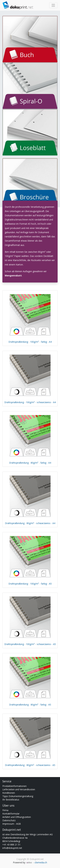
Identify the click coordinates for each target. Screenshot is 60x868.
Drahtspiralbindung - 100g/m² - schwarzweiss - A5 (30, 644)
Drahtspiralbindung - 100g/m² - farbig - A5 (30, 584)
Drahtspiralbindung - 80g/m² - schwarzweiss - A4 (30, 523)
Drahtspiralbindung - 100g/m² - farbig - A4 (30, 342)
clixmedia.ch (41, 862)
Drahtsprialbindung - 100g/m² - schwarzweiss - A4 (30, 402)
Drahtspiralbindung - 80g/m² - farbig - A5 (30, 705)
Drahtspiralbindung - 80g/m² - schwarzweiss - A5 (30, 765)
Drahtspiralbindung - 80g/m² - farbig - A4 (30, 463)
